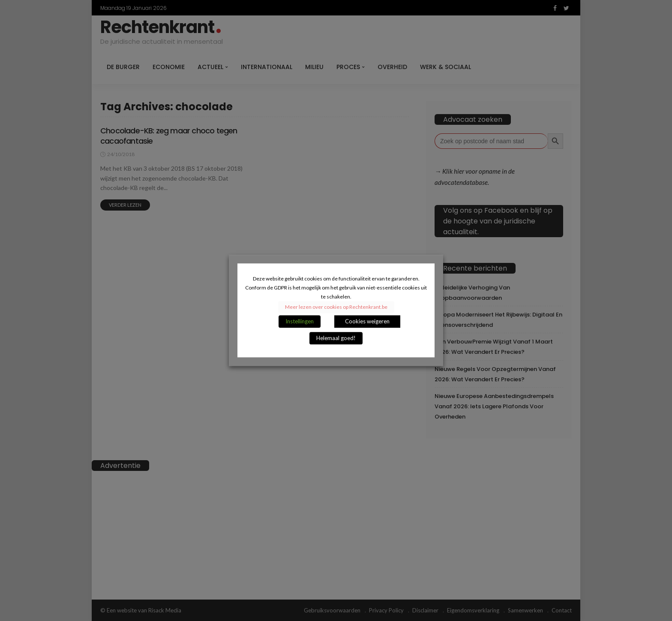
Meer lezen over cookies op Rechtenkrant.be (336, 307)
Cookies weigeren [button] (367, 322)
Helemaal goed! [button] (336, 338)
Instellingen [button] (300, 322)
